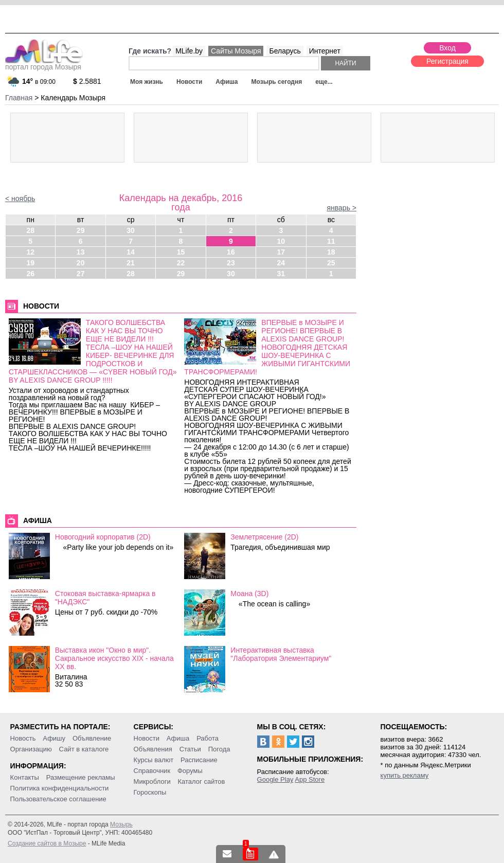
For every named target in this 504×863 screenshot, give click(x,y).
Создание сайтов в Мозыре (47, 843)
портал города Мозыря (44, 64)
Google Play (275, 779)
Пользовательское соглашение (58, 799)
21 (131, 263)
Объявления (153, 749)
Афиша (227, 82)
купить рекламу (405, 775)
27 (81, 274)
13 (81, 252)
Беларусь (285, 51)
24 (281, 263)
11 (331, 241)
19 (30, 263)
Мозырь (121, 824)
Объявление (92, 738)
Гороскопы (150, 792)
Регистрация (447, 61)
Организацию (31, 749)
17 (281, 252)
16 (231, 252)
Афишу (54, 738)
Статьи (190, 749)
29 (81, 230)
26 (30, 274)
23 (231, 263)
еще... (324, 82)
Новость (23, 738)
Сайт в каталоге (84, 749)
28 (30, 230)
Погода (219, 749)
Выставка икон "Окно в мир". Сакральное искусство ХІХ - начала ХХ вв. (114, 658)
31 (281, 274)
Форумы (190, 771)
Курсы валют (154, 760)
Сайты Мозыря (236, 51)
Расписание (199, 760)
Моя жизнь (147, 82)
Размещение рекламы (81, 777)
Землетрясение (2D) (264, 537)
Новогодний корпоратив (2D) (103, 537)
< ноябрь (20, 199)
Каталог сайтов (202, 781)
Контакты (25, 777)
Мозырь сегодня (277, 82)
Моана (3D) (249, 594)
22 (181, 263)
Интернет (325, 51)
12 (30, 252)
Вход (447, 48)
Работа (208, 738)
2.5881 (87, 81)
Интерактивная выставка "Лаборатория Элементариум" (281, 654)
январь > (341, 208)
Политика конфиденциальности (60, 788)
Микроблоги (152, 781)
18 (331, 252)
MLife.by (189, 51)
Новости (189, 82)
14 (131, 252)
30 (131, 230)
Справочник (152, 771)
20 (81, 263)
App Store (310, 779)
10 (281, 241)
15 (181, 252)
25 (331, 263)
